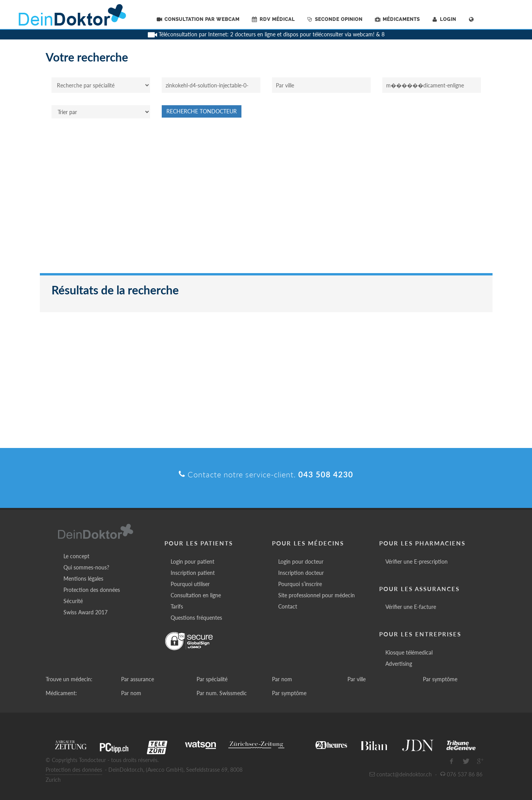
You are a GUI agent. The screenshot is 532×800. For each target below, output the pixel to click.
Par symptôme (440, 679)
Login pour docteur (301, 562)
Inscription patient (193, 573)
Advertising (399, 664)
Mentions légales (83, 579)
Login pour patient (192, 562)
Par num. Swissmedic (222, 693)
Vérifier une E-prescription (417, 562)
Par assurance (138, 679)
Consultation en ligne (196, 595)
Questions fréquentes (196, 618)
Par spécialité (212, 679)
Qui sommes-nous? (86, 567)
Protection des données (92, 590)
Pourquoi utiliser (190, 584)
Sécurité (73, 601)
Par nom (282, 679)
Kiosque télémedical (409, 652)
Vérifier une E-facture (411, 607)
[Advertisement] (266, 200)
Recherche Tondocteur (202, 111)
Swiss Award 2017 (86, 612)
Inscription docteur (301, 573)
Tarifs (177, 606)
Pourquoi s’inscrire (300, 584)
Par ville (357, 679)
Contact (288, 606)
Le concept (76, 556)
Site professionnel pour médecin (316, 595)
